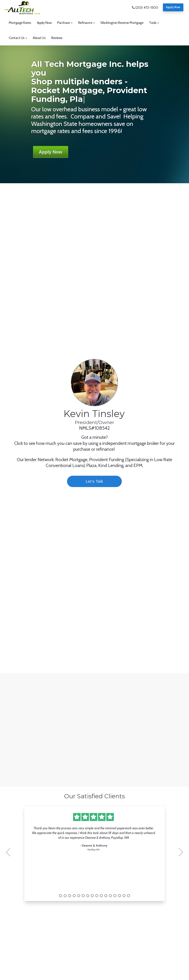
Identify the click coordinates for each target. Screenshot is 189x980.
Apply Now (173, 7)
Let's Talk (103, 481)
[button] (65, 23)
